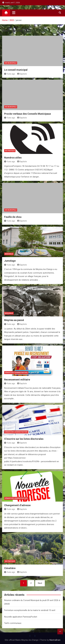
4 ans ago (10, 74)
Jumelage (10, 261)
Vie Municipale (11, 63)
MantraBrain (55, 640)
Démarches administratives (16, 373)
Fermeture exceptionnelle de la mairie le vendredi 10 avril (30, 610)
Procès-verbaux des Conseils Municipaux (28, 114)
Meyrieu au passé (14, 320)
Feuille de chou (13, 217)
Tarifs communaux (13, 623)
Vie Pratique (10, 151)
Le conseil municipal (16, 70)
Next (40, 583)
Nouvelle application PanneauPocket (21, 617)
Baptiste (22, 74)
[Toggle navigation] (14, 13)
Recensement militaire (17, 380)
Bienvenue (9, 254)
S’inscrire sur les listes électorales (24, 439)
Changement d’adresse (17, 505)
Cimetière (10, 568)
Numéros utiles (13, 158)
